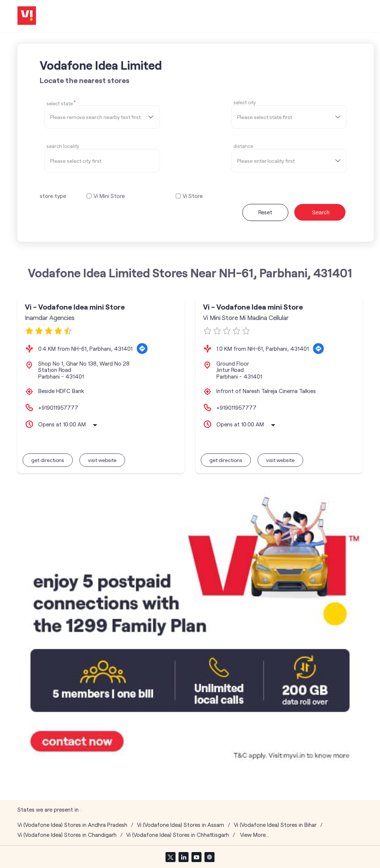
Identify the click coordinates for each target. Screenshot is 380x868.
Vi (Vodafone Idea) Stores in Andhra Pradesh (72, 825)
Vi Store (193, 196)
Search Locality (63, 146)
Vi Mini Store (109, 196)
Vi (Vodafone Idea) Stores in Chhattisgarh (178, 835)
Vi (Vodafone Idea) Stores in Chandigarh (67, 835)
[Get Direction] (142, 349)
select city (245, 103)
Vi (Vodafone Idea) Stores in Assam (181, 825)
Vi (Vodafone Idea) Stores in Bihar (275, 825)
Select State (61, 103)
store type (53, 196)
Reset (265, 212)
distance (243, 146)
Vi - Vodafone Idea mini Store (75, 307)
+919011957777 (58, 407)
